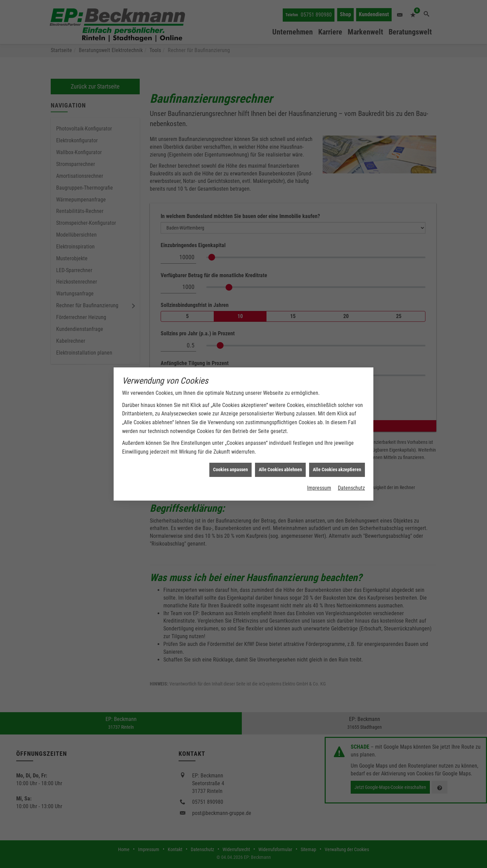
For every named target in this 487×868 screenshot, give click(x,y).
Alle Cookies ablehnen (280, 457)
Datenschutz (351, 476)
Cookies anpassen (230, 457)
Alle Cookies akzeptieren (337, 457)
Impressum (319, 476)
